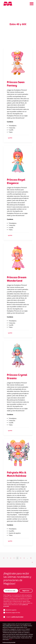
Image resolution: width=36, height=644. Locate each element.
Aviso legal (24, 634)
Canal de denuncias (13, 634)
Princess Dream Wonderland (17, 279)
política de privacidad (18, 617)
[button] (18, 63)
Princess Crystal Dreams (17, 377)
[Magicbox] (8, 4)
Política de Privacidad (14, 636)
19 (31, 558)
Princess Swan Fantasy (16, 84)
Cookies (24, 636)
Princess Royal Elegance (16, 181)
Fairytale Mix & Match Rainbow (17, 474)
